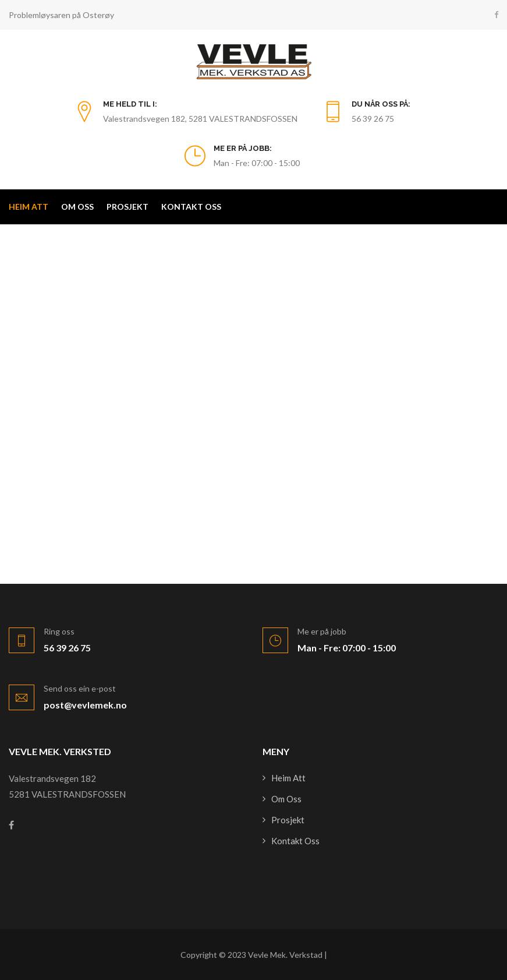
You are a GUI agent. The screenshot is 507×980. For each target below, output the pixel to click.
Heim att (29, 207)
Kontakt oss (191, 207)
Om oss (77, 207)
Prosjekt (127, 207)
